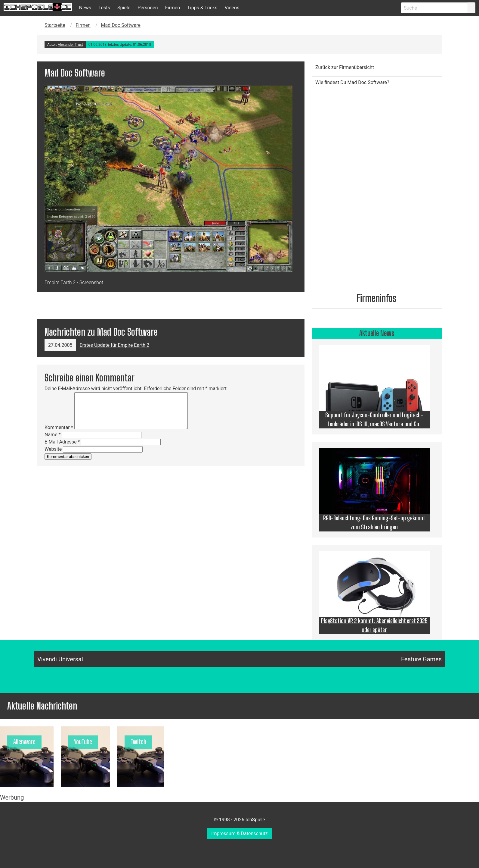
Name (53, 435)
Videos (232, 8)
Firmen (173, 8)
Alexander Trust (70, 45)
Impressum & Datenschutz (239, 834)
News (85, 8)
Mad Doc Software (121, 25)
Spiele (124, 8)
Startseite (55, 25)
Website (53, 449)
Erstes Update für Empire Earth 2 (114, 345)
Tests (104, 8)
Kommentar (59, 427)
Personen (148, 8)
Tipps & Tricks (202, 8)
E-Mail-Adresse (62, 442)
